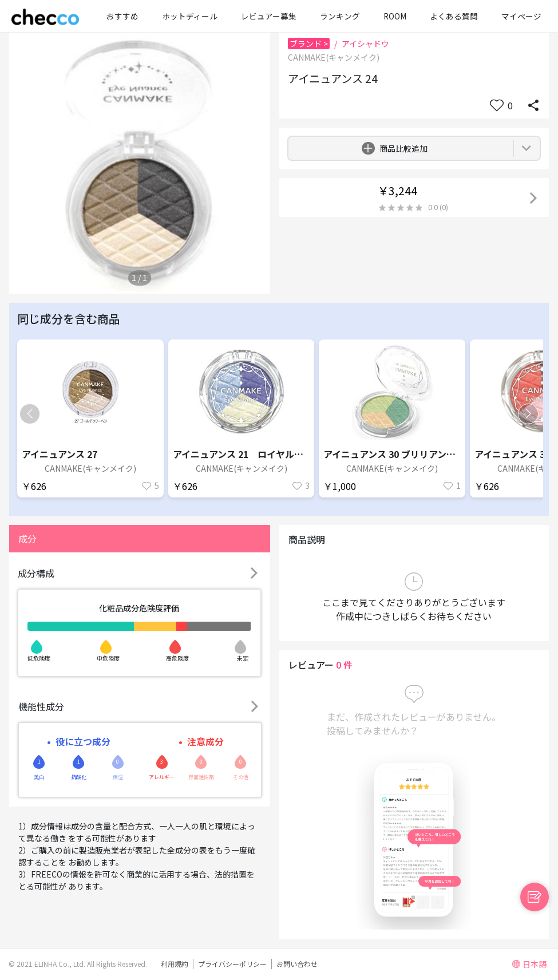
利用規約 (175, 964)
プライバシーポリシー (232, 964)
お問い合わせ (297, 964)
